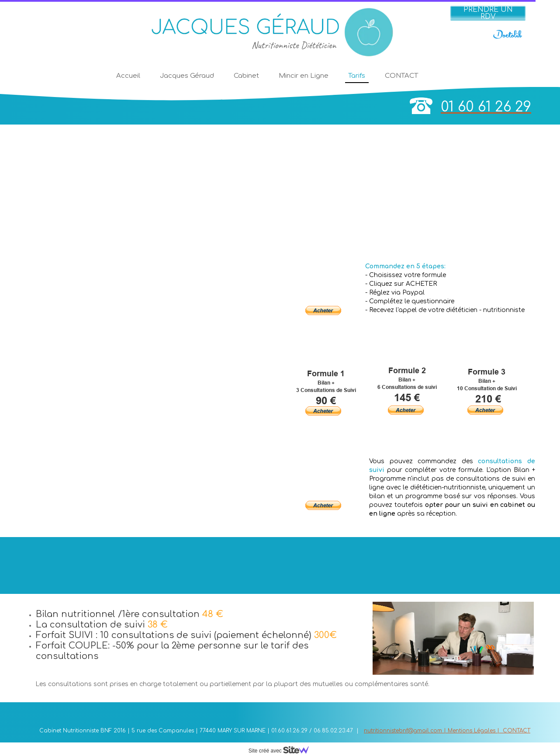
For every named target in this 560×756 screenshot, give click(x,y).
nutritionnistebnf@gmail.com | (406, 731)
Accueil (128, 76)
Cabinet (246, 76)
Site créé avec (282, 751)
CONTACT (401, 76)
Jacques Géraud (187, 76)
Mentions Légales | (475, 731)
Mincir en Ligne (304, 76)
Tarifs (357, 76)
